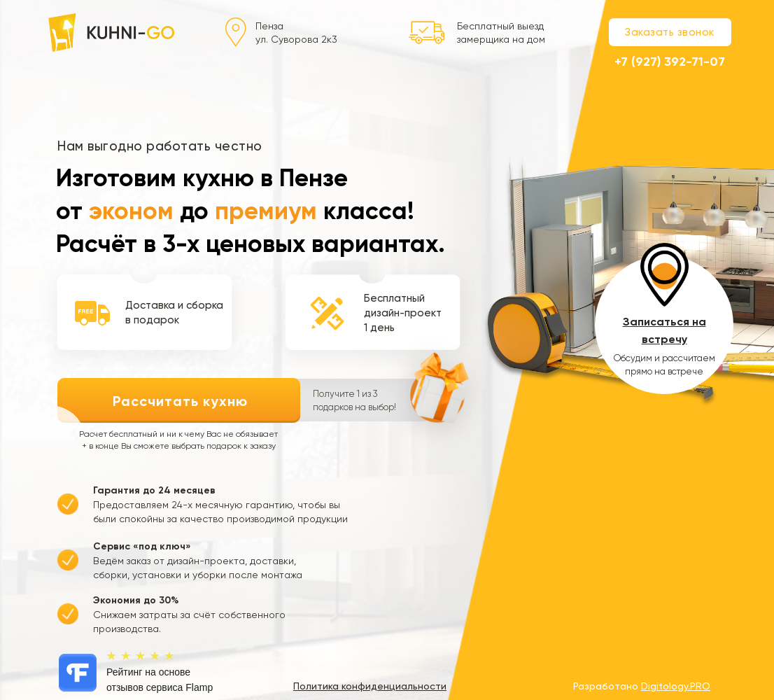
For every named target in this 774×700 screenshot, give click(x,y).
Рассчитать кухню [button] (180, 401)
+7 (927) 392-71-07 (670, 62)
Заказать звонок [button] (670, 32)
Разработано (642, 686)
